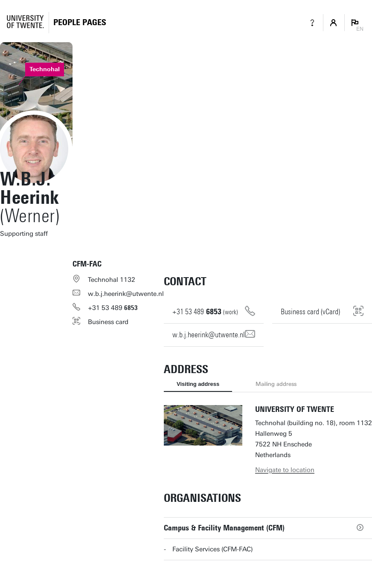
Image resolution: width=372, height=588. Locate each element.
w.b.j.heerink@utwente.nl (126, 294)
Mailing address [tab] (276, 384)
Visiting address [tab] (198, 384)
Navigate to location (285, 470)
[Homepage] (80, 22)
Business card (108, 322)
